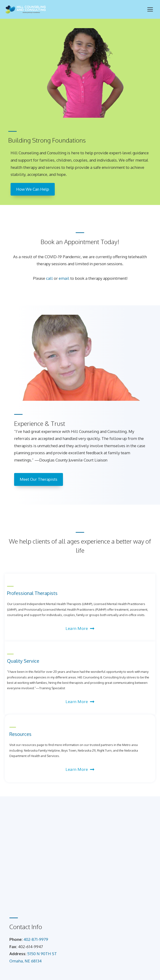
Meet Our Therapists (39, 479)
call (49, 278)
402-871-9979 (36, 939)
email (64, 278)
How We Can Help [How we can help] (33, 189)
